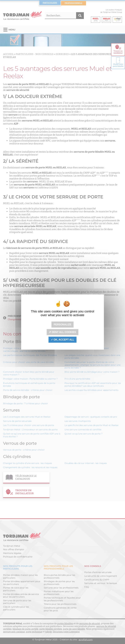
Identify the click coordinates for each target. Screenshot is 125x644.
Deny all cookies (63, 332)
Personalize (62, 324)
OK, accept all (62, 340)
